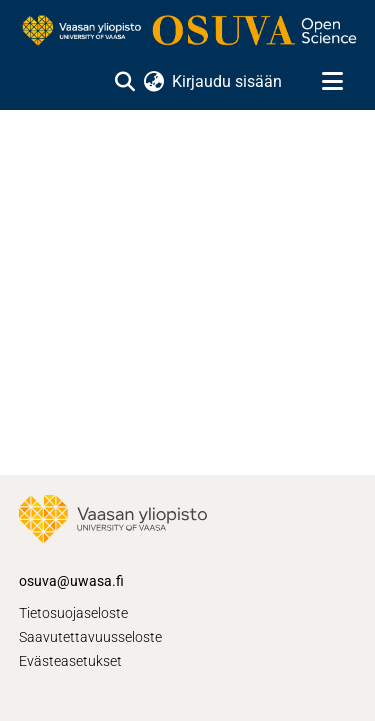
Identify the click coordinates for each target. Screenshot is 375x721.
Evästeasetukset (70, 661)
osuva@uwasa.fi (71, 581)
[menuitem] (153, 82)
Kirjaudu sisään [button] (228, 81)
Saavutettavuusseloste (90, 637)
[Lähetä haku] (124, 82)
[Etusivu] (187, 31)
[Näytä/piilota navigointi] (332, 82)
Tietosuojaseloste (73, 613)
